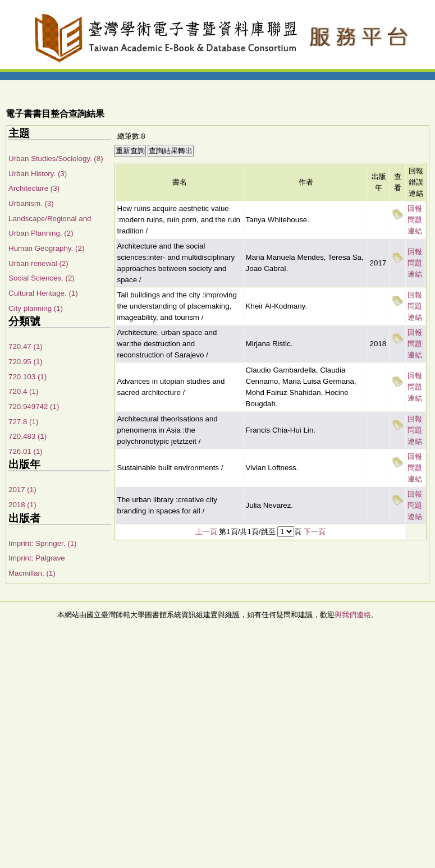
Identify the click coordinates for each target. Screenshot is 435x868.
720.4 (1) (23, 391)
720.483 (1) (28, 436)
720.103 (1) (28, 377)
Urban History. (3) (38, 174)
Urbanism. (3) (31, 203)
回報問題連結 (415, 220)
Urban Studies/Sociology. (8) (56, 159)
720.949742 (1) (34, 407)
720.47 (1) (26, 346)
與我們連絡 (353, 615)
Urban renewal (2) (38, 263)
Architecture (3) (34, 188)
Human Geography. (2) (46, 248)
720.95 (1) (26, 362)
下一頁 (315, 532)
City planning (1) (36, 308)
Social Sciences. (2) (42, 278)
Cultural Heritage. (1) (43, 293)
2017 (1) (22, 490)
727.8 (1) (23, 422)
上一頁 (206, 532)
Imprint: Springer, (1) (42, 543)
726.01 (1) (26, 451)
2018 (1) (22, 505)
